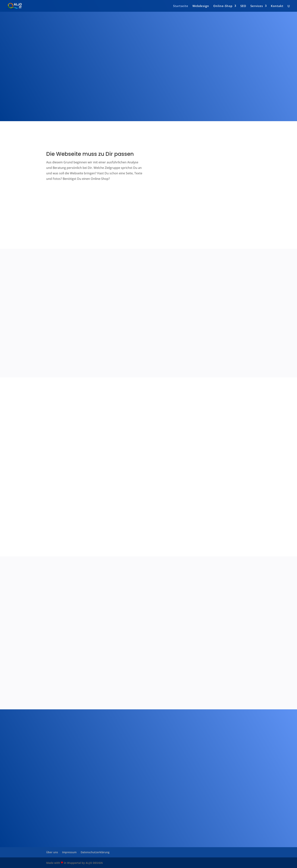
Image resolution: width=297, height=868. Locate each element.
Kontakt (277, 6)
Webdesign (201, 6)
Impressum (69, 852)
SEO (243, 6)
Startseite (181, 6)
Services (257, 6)
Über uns (52, 852)
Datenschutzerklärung (95, 852)
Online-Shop (223, 6)
